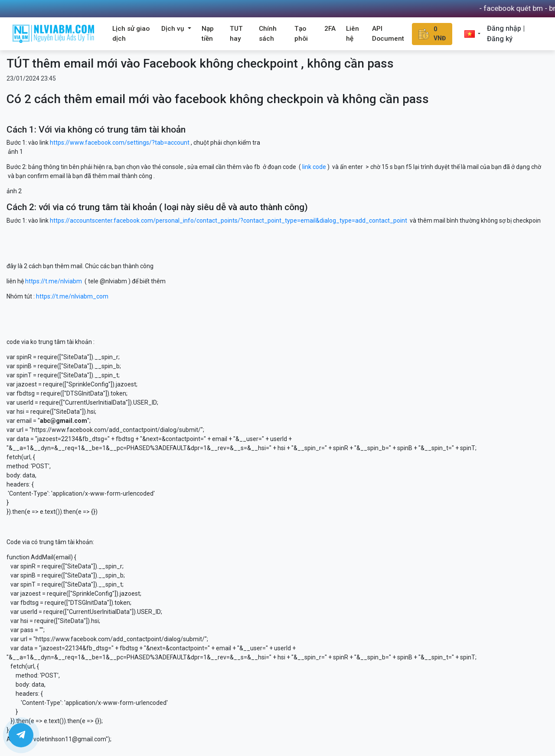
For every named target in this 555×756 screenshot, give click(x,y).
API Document (388, 34)
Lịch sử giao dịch (131, 34)
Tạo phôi (301, 34)
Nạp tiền (208, 34)
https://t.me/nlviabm (54, 281)
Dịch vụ (174, 29)
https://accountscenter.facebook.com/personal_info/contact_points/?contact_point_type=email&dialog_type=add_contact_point (229, 221)
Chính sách (268, 34)
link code (314, 167)
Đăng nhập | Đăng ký (506, 34)
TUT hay (236, 34)
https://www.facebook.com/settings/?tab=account (120, 143)
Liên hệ (353, 34)
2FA (330, 29)
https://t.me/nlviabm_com (72, 296)
